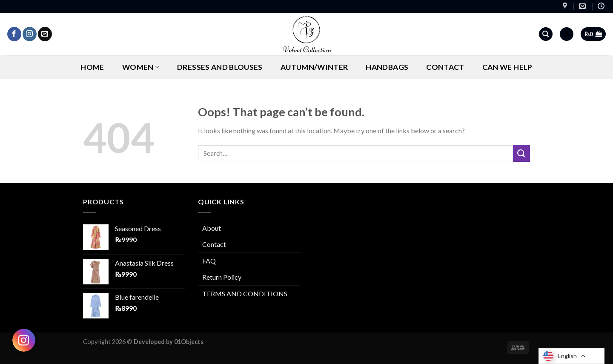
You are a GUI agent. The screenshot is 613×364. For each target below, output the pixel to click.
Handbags (387, 67)
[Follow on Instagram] (30, 34)
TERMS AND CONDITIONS (245, 294)
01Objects (189, 342)
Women (141, 67)
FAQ (209, 261)
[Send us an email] (45, 34)
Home (92, 67)
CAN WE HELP (507, 67)
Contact (445, 67)
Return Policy (222, 277)
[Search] (546, 34)
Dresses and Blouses (220, 67)
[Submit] (521, 153)
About (212, 228)
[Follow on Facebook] (14, 34)
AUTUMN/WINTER (314, 67)
